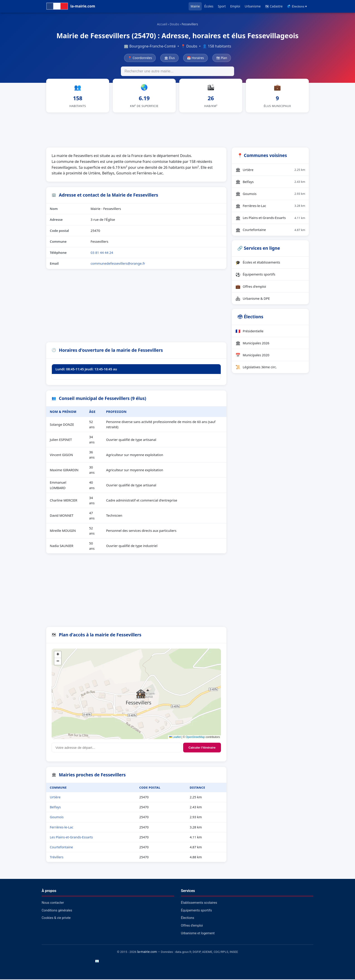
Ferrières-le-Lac (62, 828)
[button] (141, 694)
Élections (188, 919)
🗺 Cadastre (274, 6)
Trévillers (57, 857)
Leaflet (175, 738)
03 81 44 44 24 (102, 253)
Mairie (195, 6)
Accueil (162, 24)
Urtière (55, 798)
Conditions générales (57, 911)
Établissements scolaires (199, 903)
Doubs (174, 24)
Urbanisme (253, 6)
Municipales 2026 (252, 344)
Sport (222, 6)
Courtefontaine (61, 848)
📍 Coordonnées (140, 58)
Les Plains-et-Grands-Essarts (71, 838)
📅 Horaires (195, 58)
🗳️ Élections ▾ (297, 6)
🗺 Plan (222, 58)
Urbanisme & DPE (253, 299)
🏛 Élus (169, 58)
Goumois (57, 818)
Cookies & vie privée (56, 919)
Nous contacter (53, 903)
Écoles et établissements (258, 263)
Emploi (235, 6)
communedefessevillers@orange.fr (118, 264)
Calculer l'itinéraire (202, 748)
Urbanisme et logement (198, 934)
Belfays (55, 808)
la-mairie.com (147, 953)
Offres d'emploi (251, 287)
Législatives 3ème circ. (256, 368)
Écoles (209, 6)
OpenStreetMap (195, 738)
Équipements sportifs (255, 275)
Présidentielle (249, 332)
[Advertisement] (177, 130)
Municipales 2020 (252, 356)
